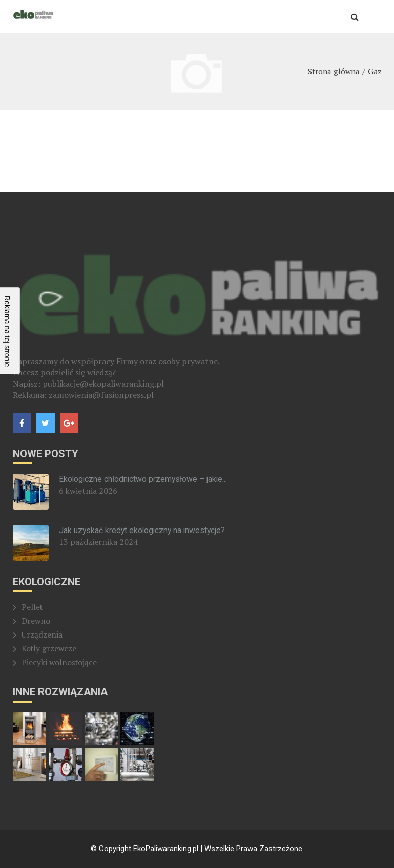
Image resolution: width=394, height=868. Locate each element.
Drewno (36, 621)
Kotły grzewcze (50, 649)
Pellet (33, 607)
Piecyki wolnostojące (60, 663)
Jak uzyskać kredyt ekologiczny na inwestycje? (144, 530)
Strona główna (332, 71)
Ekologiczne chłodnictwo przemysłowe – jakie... (144, 479)
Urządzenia (42, 635)
